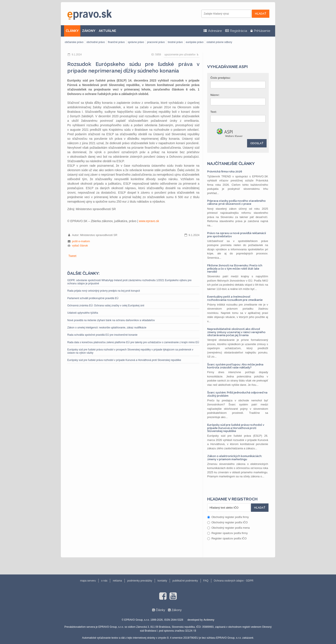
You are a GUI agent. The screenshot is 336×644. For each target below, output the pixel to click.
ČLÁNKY (72, 31)
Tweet (72, 256)
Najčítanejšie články (231, 163)
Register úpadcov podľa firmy (227, 533)
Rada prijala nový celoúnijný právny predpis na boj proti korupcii (104, 291)
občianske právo (74, 42)
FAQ (206, 581)
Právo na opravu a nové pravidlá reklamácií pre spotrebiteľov (237, 235)
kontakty (162, 581)
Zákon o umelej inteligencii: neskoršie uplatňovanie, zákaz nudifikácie (107, 328)
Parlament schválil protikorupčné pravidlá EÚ (93, 298)
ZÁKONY (89, 31)
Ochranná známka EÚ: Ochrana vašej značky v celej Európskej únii (106, 306)
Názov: (215, 95)
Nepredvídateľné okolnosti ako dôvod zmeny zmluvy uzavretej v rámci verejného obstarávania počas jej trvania (236, 332)
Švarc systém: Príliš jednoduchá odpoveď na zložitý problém (237, 394)
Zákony (176, 610)
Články (160, 610)
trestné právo (175, 42)
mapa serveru (88, 581)
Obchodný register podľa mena (229, 528)
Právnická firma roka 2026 (225, 171)
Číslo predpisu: (221, 78)
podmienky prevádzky (140, 581)
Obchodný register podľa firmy (228, 517)
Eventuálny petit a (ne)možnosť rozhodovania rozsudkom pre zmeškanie (235, 298)
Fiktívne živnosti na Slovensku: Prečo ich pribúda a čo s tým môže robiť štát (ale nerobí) (235, 269)
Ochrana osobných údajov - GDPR (234, 581)
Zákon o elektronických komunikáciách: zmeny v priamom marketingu (235, 458)
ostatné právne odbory (219, 42)
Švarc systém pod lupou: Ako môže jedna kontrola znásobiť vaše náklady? (235, 366)
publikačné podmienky (185, 581)
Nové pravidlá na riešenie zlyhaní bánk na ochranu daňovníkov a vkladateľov (111, 320)
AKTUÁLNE (107, 31)
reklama (117, 581)
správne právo (136, 42)
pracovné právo (156, 42)
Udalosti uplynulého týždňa (83, 313)
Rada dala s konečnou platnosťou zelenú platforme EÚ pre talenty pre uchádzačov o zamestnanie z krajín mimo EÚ (133, 342)
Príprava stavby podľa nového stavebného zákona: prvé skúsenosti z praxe (236, 202)
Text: (214, 112)
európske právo (195, 42)
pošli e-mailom (81, 241)
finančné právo (116, 42)
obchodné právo (96, 42)
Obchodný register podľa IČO (227, 522)
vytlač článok (80, 246)
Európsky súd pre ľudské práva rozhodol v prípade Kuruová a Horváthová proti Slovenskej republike (124, 360)
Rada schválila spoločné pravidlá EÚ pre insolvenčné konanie (102, 335)
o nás (104, 581)
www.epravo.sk (149, 221)
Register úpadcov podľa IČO (227, 538)
